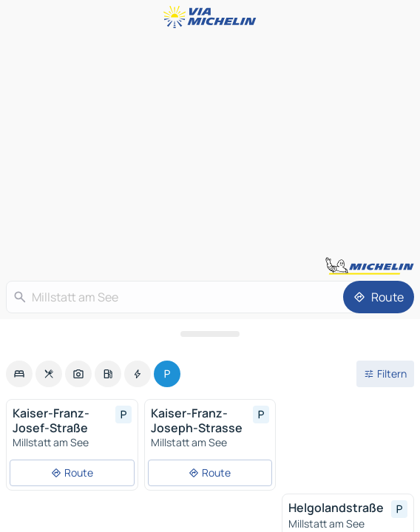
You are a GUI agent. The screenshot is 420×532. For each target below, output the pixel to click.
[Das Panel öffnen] (210, 334)
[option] (19, 374)
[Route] (379, 297)
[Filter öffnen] (385, 374)
